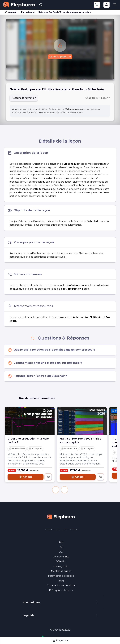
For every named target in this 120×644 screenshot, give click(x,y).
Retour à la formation (24, 98)
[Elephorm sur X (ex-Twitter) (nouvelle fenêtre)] (57, 529)
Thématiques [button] (31, 602)
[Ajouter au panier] (48, 477)
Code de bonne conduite (61, 585)
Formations (27, 12)
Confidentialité (61, 557)
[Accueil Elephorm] (61, 516)
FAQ (61, 547)
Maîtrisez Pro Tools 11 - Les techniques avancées (64, 12)
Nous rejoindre (61, 566)
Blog (61, 581)
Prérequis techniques (61, 590)
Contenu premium (60, 57)
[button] (56, 490)
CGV (61, 552)
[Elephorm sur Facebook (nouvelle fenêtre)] (48, 529)
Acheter (26, 477)
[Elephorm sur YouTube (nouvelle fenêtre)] (65, 529)
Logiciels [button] (28, 615)
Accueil (11, 12)
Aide (61, 542)
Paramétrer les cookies (61, 576)
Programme (60, 640)
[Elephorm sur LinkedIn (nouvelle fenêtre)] (73, 529)
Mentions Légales (61, 571)
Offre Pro (61, 561)
